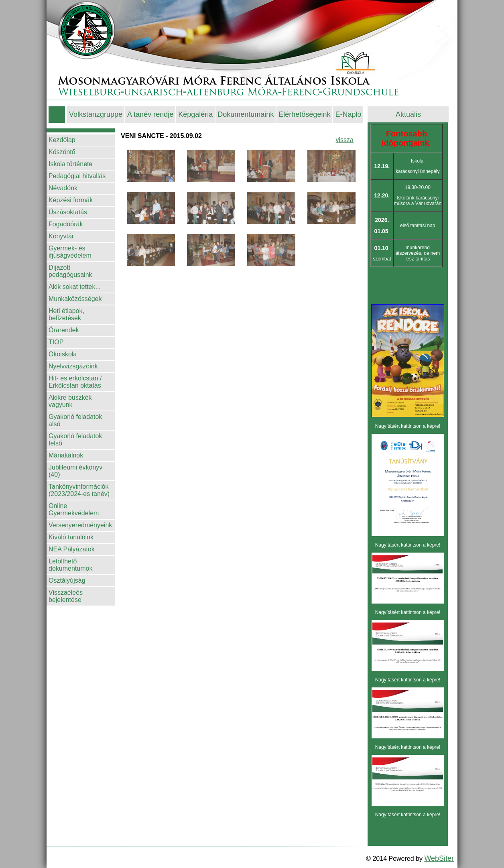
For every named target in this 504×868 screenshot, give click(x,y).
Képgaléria (195, 114)
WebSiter (439, 858)
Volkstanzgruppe (96, 114)
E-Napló (348, 114)
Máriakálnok (66, 455)
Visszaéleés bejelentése (66, 596)
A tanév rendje (150, 114)
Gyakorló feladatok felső (75, 440)
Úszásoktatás (68, 212)
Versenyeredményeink (80, 525)
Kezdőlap (62, 140)
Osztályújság (67, 580)
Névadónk (63, 188)
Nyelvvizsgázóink (73, 366)
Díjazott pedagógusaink (70, 271)
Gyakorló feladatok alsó (75, 420)
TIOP (56, 342)
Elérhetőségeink (304, 114)
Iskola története (70, 164)
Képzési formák (71, 200)
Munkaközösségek (75, 299)
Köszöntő (62, 152)
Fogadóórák (66, 224)
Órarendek (64, 330)
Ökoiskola (63, 354)
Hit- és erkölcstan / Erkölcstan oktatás (75, 382)
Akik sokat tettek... (75, 287)
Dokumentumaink (246, 114)
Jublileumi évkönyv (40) (75, 471)
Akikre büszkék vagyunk (70, 401)
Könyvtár (61, 236)
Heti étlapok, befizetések (66, 314)
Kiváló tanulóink (71, 537)
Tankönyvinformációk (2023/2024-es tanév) (79, 490)
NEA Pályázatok (72, 549)
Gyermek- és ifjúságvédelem (70, 252)
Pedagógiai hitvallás (77, 176)
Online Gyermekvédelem (74, 509)
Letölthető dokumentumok (70, 565)
